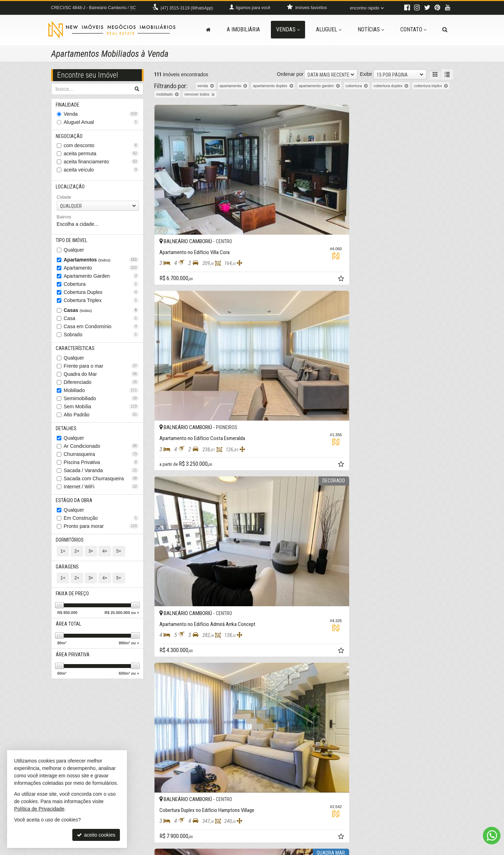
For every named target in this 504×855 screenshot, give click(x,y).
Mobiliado (101, 395)
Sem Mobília (101, 411)
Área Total (69, 635)
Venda (101, 115)
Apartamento (101, 272)
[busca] (445, 30)
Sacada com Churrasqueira (101, 484)
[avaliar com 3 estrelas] (172, 731)
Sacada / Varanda (101, 476)
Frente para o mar (101, 371)
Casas (101, 314)
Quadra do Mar (101, 379)
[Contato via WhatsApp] (492, 836)
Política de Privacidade (253, 850)
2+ (77, 559)
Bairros (64, 220)
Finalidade (69, 105)
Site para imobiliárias (410, 850)
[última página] (447, 730)
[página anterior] (376, 730)
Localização (71, 189)
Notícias (371, 29)
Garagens (68, 576)
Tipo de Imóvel (72, 244)
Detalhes (67, 434)
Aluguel (329, 29)
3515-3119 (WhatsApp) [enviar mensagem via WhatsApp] (187, 8)
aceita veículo (101, 172)
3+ (91, 559)
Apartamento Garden (101, 280)
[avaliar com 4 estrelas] (180, 731)
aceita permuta (101, 156)
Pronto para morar (101, 533)
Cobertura (101, 288)
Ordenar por (290, 74)
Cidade (64, 200)
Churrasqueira (101, 460)
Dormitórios (71, 548)
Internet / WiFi (101, 493)
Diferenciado (101, 387)
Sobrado (101, 338)
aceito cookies (96, 835)
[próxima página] (435, 730)
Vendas (288, 29)
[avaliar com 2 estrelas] (165, 731)
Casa (101, 322)
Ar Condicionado (101, 452)
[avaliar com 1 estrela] (157, 731)
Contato (413, 29)
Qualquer (74, 254)
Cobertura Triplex (101, 304)
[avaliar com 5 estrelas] (187, 731)
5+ (119, 559)
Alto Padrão (101, 420)
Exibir (366, 74)
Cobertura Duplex (101, 296)
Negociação (70, 138)
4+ (105, 559)
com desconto (101, 147)
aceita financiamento (101, 164)
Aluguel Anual (101, 123)
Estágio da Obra (75, 507)
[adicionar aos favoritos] (243, 213)
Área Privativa (74, 666)
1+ (63, 559)
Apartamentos (101, 264)
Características (76, 353)
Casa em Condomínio (101, 330)
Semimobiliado (101, 403)
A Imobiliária (243, 29)
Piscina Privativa (101, 468)
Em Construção (101, 525)
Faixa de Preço (73, 603)
